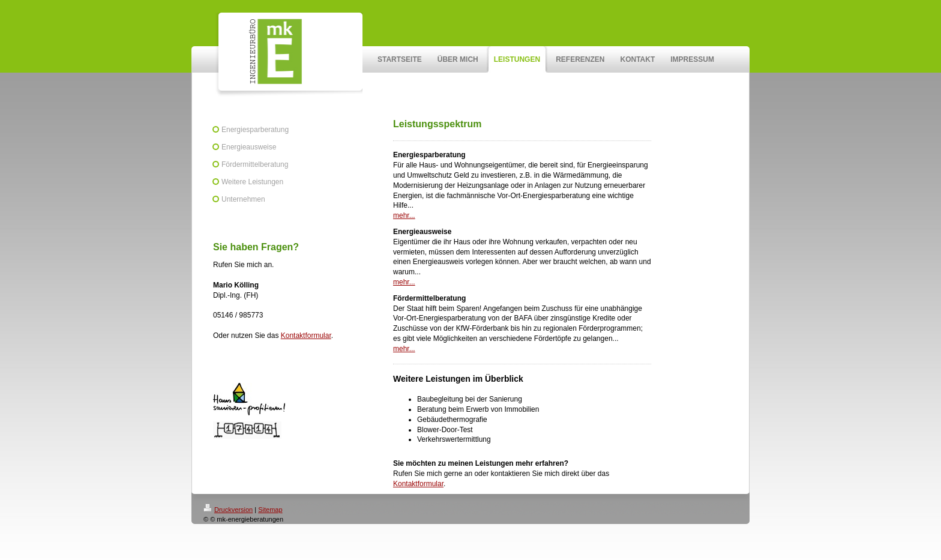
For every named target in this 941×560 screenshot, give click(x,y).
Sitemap (270, 510)
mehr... (404, 215)
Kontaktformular (306, 336)
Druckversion (228, 510)
